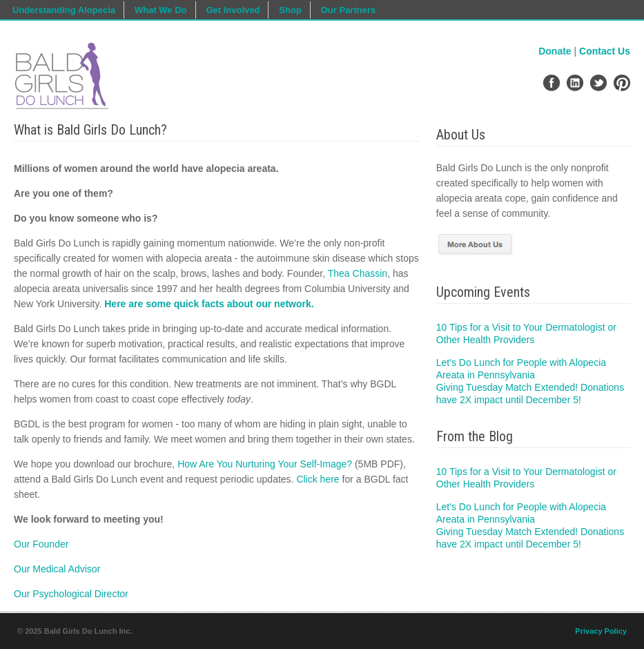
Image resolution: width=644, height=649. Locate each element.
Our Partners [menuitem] (348, 10)
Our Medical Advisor (57, 569)
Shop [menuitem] (290, 10)
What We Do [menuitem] (161, 10)
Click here (318, 479)
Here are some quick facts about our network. (209, 304)
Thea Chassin (358, 273)
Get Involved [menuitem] (233, 10)
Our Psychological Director (71, 594)
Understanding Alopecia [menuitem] (64, 10)
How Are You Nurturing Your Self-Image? (265, 464)
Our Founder (41, 544)
